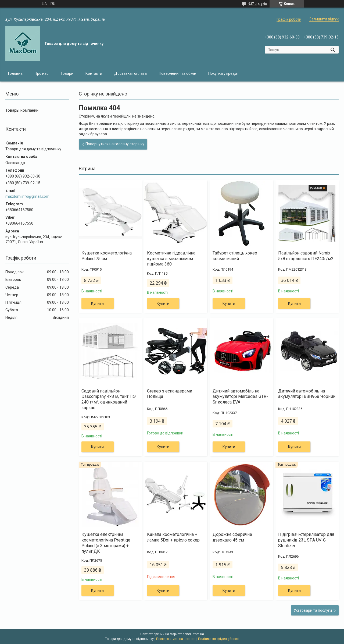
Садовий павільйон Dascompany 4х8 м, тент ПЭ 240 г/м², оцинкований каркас (109, 399)
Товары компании (22, 110)
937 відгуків (258, 4)
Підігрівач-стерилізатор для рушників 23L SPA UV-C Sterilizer (306, 540)
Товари (67, 73)
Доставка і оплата (130, 73)
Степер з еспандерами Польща (170, 394)
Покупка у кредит (224, 73)
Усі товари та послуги (313, 610)
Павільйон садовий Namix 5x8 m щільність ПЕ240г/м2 (306, 256)
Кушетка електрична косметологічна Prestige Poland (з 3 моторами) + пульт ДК (106, 543)
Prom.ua (198, 634)
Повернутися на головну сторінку (115, 144)
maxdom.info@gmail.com (27, 196)
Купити (97, 303)
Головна (15, 73)
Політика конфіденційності (219, 639)
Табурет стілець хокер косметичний (235, 256)
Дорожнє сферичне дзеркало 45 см (232, 537)
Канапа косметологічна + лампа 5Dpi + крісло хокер (173, 537)
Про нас (42, 73)
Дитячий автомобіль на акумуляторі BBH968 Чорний (307, 394)
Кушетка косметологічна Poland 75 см (107, 256)
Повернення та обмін (178, 73)
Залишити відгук (324, 19)
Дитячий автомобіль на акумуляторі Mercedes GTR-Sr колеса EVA (240, 397)
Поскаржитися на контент (176, 639)
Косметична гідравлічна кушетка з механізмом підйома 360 (171, 259)
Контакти (94, 73)
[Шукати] (333, 50)
